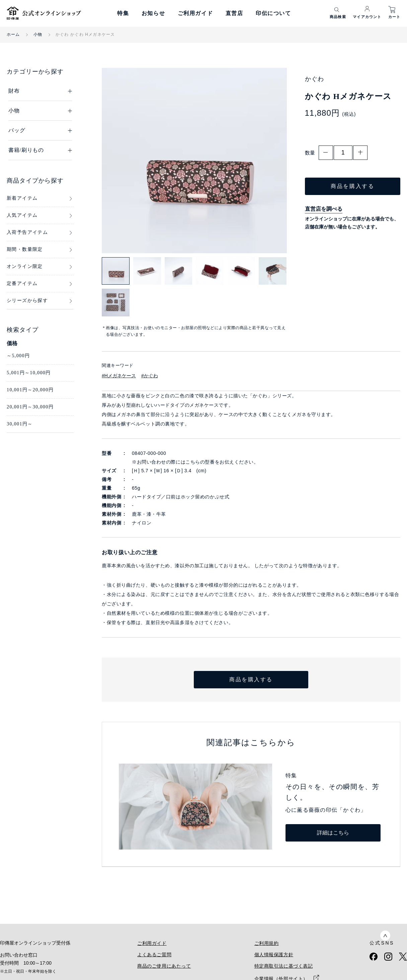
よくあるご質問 (154, 955)
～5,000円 (18, 356)
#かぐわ (150, 376)
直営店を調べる (324, 209)
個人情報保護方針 (274, 955)
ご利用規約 (267, 943)
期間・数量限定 (25, 249)
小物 (38, 34)
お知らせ (153, 13)
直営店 (234, 13)
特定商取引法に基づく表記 (284, 966)
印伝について (273, 13)
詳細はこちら (333, 833)
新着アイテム (22, 198)
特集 (123, 13)
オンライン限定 (25, 266)
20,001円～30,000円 (30, 407)
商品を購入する (352, 186)
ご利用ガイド (195, 13)
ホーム (13, 34)
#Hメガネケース (119, 376)
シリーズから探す (27, 301)
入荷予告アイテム (27, 232)
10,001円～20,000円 (30, 390)
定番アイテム (22, 283)
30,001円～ (20, 424)
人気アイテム (22, 215)
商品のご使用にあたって (164, 966)
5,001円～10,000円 (29, 373)
